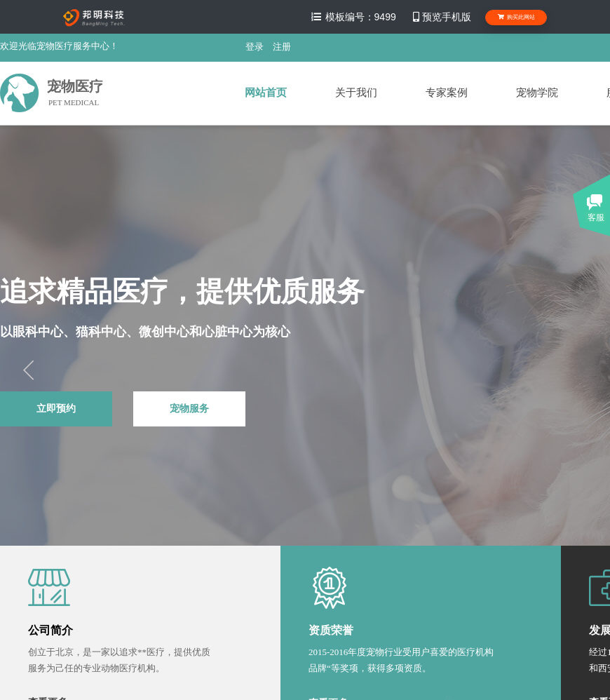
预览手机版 (441, 17)
